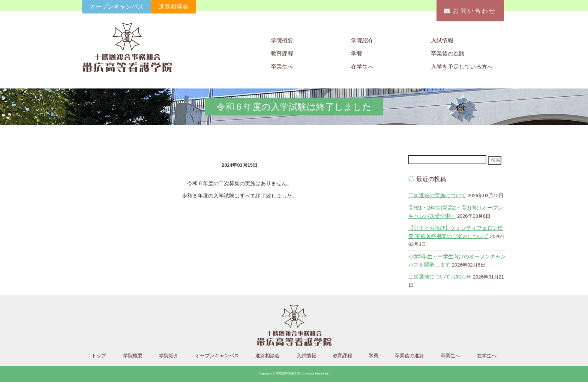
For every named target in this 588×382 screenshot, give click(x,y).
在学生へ (362, 67)
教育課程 (282, 53)
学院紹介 (362, 40)
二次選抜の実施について (437, 195)
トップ (99, 356)
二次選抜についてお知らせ (440, 277)
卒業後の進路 (448, 53)
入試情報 (442, 40)
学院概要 (282, 40)
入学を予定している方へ (462, 67)
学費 (357, 53)
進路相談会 (174, 7)
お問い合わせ (470, 11)
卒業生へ (282, 67)
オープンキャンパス (117, 7)
